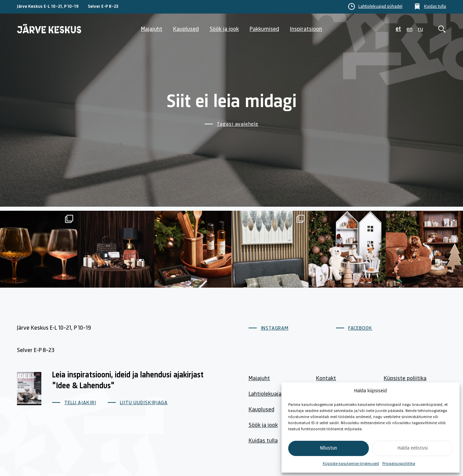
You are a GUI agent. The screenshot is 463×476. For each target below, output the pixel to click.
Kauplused (186, 29)
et (398, 29)
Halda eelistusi (413, 448)
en (409, 29)
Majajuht (152, 29)
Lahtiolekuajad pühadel (380, 7)
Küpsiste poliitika (405, 379)
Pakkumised (264, 29)
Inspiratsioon (306, 29)
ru (420, 29)
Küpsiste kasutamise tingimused (351, 464)
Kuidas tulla (435, 7)
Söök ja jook (224, 29)
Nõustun (329, 448)
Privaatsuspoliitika (399, 464)
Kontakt (326, 379)
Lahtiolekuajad (267, 394)
